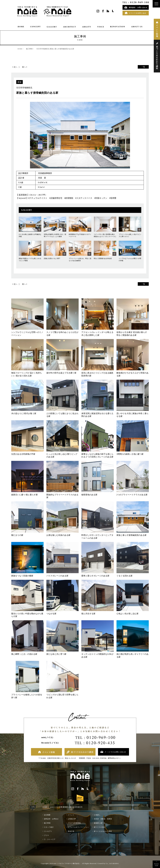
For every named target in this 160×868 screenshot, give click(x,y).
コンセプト (48, 831)
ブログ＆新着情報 (74, 823)
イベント (71, 815)
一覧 (143, 67)
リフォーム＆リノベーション (78, 827)
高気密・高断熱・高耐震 (103, 819)
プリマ (46, 835)
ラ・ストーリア (50, 839)
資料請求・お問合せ (51, 819)
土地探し (97, 815)
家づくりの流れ (100, 827)
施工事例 (47, 823)
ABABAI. (116, 864)
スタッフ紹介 (49, 827)
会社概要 (47, 815)
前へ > (25, 67)
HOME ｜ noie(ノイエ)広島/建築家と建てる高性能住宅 (62, 807)
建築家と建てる (100, 823)
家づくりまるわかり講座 (103, 831)
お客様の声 (72, 819)
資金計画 (71, 831)
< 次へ (15, 67)
